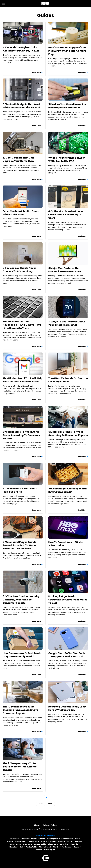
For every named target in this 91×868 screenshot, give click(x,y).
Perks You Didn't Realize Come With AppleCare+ (21, 213)
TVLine (77, 847)
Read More (36, 72)
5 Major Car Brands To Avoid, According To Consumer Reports (68, 433)
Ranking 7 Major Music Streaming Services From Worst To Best (68, 600)
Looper (70, 841)
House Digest (34, 841)
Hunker (44, 841)
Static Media (34, 830)
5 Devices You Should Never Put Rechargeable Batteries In (67, 106)
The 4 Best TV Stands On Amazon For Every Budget (68, 380)
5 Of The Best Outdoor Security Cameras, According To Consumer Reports (21, 600)
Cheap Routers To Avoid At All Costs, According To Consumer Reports (22, 435)
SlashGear (14, 847)
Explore (34, 839)
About (37, 825)
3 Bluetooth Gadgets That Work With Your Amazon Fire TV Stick (22, 106)
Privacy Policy (50, 825)
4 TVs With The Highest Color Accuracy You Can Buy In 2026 (21, 49)
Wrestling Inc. (50, 850)
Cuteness (25, 839)
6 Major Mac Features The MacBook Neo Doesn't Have (65, 270)
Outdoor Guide (40, 844)
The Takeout (67, 847)
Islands (53, 841)
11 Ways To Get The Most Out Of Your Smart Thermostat (67, 323)
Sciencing (64, 844)
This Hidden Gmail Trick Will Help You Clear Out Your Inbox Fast (23, 380)
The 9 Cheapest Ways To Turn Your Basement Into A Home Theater (21, 767)
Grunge (10, 841)
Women (39, 850)
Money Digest (16, 844)
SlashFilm (74, 844)
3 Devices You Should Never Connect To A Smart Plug (19, 270)
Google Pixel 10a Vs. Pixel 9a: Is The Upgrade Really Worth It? (67, 655)
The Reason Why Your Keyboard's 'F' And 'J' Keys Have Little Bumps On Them (22, 325)
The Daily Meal (45, 847)
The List (56, 847)
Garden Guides (67, 839)
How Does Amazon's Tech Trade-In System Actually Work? (23, 655)
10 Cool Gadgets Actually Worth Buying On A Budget (67, 490)
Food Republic (53, 839)
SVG (22, 847)
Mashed (78, 841)
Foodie (42, 839)
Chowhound (14, 839)
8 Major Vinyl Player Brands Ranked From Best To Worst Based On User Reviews (20, 545)
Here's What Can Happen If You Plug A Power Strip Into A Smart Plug (67, 51)
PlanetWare (53, 844)
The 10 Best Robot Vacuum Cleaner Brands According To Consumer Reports (21, 710)
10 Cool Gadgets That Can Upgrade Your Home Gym (18, 159)
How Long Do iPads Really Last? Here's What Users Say (67, 708)
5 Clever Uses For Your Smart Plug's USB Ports (20, 490)
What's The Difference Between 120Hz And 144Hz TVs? (67, 159)
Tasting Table (31, 847)
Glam (77, 839)
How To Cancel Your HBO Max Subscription (66, 544)
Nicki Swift (27, 844)
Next (50, 804)
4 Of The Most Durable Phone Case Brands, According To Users (66, 215)
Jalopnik (61, 841)
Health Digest (21, 841)
